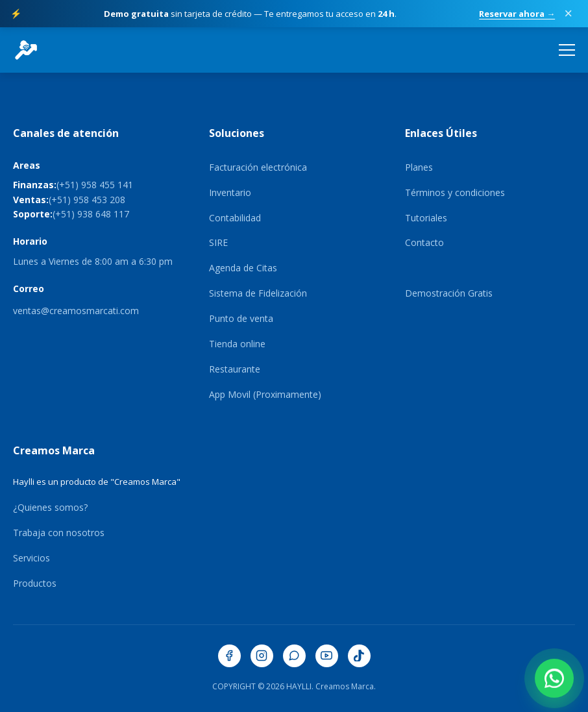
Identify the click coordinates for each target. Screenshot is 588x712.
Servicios (31, 558)
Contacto (424, 242)
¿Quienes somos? (50, 507)
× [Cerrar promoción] (568, 14)
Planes (419, 167)
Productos (35, 583)
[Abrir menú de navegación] (567, 50)
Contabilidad (235, 218)
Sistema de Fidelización (258, 293)
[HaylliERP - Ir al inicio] (26, 50)
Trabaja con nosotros (59, 533)
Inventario (230, 192)
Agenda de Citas (243, 268)
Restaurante (235, 369)
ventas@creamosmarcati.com (76, 311)
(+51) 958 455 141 (95, 185)
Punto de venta (241, 318)
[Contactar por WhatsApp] (554, 678)
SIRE (218, 242)
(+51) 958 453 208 (87, 200)
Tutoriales (426, 218)
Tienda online (237, 344)
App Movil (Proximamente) (265, 394)
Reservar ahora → (517, 14)
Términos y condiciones (455, 192)
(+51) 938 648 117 (91, 214)
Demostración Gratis (449, 293)
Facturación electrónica (258, 167)
